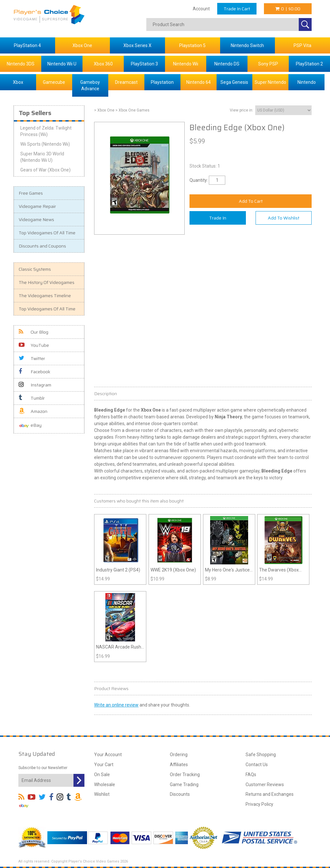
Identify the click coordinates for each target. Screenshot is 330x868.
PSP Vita (302, 45)
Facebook (34, 372)
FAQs (251, 775)
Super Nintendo (270, 82)
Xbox (18, 82)
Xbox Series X (137, 45)
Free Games (31, 193)
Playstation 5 (192, 45)
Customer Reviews (265, 785)
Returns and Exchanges (270, 794)
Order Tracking (185, 775)
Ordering (179, 755)
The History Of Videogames (47, 282)
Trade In (218, 218)
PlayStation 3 (144, 64)
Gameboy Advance (90, 85)
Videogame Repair (37, 206)
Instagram (35, 385)
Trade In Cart (237, 9)
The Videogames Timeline (45, 296)
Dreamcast (126, 82)
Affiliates (179, 765)
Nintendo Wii (186, 64)
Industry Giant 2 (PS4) (118, 570)
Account (201, 9)
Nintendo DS (227, 64)
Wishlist (102, 794)
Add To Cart (251, 201)
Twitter (32, 358)
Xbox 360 (103, 64)
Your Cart (104, 765)
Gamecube (54, 82)
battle (117, 417)
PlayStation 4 (27, 45)
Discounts (180, 794)
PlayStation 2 (309, 64)
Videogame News (36, 219)
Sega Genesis (234, 82)
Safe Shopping (261, 755)
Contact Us (257, 765)
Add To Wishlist (284, 218)
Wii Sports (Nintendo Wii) (45, 144)
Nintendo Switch (247, 45)
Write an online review (116, 705)
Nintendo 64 (199, 82)
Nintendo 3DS (21, 64)
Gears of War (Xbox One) (45, 170)
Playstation (162, 82)
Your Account (108, 755)
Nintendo (307, 82)
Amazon (33, 411)
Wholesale (105, 785)
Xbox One (82, 45)
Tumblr (32, 398)
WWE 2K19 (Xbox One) (173, 570)
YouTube (34, 345)
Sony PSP (268, 64)
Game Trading (184, 785)
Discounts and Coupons (42, 246)
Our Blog (34, 332)
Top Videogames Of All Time (47, 233)
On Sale (102, 775)
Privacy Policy (259, 804)
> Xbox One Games (132, 110)
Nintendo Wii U (62, 64)
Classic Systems (35, 269)
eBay (30, 426)
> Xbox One (104, 110)
